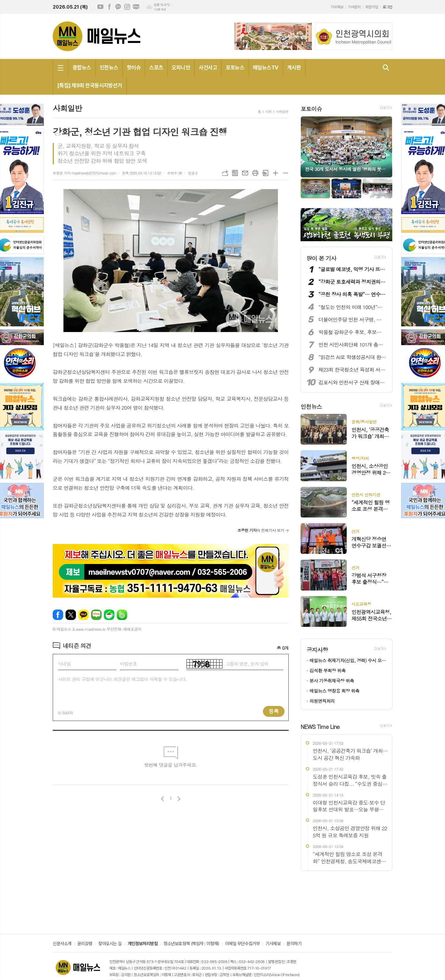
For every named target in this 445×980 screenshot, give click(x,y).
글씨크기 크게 (276, 173)
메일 (245, 173)
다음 (179, 799)
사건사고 (208, 67)
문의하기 (294, 944)
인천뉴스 (109, 67)
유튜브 (100, 7)
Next (385, 146)
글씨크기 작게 (286, 173)
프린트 (255, 173)
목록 (235, 173)
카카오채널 (118, 7)
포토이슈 (311, 109)
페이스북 (109, 7)
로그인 (388, 7)
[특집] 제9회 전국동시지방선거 (90, 85)
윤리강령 (85, 944)
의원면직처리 (322, 701)
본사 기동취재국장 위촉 (332, 681)
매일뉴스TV (266, 67)
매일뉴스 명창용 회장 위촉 (334, 691)
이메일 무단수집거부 (243, 944)
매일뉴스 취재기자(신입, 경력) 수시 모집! (348, 660)
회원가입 (372, 7)
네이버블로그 (136, 7)
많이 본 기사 (321, 258)
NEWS (320, 726)
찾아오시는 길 (110, 944)
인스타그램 (127, 7)
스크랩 (265, 173)
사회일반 (282, 112)
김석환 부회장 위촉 (327, 670)
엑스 (71, 615)
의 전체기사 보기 (261, 530)
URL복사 (225, 173)
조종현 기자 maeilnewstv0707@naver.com (84, 173)
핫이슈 (134, 67)
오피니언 (181, 67)
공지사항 (317, 650)
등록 (274, 711)
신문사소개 (62, 944)
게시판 (294, 67)
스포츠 (156, 67)
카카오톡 (84, 615)
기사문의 (354, 7)
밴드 (122, 615)
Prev (308, 146)
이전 (162, 799)
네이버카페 (109, 615)
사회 (269, 112)
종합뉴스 (82, 67)
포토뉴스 (235, 67)
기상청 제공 (160, 10)
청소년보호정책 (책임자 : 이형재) (191, 944)
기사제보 (337, 7)
